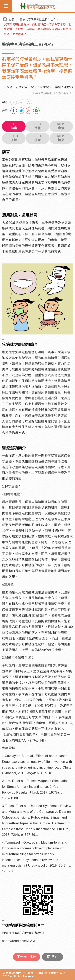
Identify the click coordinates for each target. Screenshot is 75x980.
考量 (61, 126)
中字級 (21, 102)
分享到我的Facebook (14, 111)
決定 (37, 138)
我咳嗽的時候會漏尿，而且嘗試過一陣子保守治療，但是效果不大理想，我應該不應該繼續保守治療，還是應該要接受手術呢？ (38, 29)
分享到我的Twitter (21, 111)
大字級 (29, 102)
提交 (61, 138)
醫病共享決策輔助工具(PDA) (37, 20)
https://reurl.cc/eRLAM (18, 941)
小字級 (14, 102)
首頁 (12, 20)
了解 (14, 138)
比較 (37, 126)
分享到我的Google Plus (29, 111)
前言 (14, 126)
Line (36, 111)
